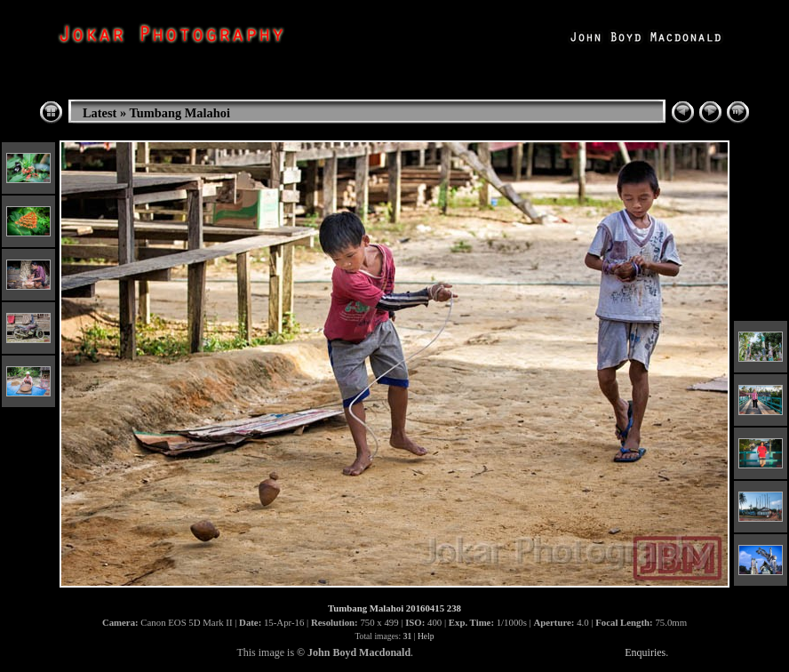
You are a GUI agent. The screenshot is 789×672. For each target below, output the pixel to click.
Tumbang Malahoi (180, 113)
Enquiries (645, 652)
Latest (100, 113)
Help (426, 636)
